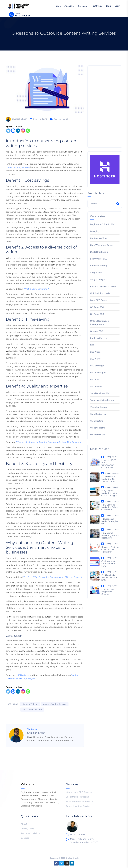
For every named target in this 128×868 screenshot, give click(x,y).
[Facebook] (13, 131)
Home (58, 6)
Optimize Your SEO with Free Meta (108, 564)
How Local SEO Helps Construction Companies (109, 464)
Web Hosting (97, 421)
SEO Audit (95, 352)
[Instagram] (23, 131)
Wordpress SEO (98, 435)
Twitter (75, 675)
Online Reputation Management (99, 323)
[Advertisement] (105, 106)
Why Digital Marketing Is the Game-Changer (109, 493)
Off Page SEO (97, 307)
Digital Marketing (99, 252)
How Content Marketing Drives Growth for (110, 507)
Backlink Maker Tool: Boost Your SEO (109, 578)
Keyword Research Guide (103, 286)
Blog (108, 6)
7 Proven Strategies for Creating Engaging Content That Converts (48, 442)
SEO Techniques (98, 373)
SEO (92, 345)
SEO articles (24, 675)
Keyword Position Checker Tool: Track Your (110, 549)
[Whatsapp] (28, 131)
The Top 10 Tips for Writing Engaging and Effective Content (53, 577)
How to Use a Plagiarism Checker (108, 592)
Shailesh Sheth (16, 119)
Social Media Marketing (102, 400)
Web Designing (98, 414)
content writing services (18, 167)
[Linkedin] (18, 131)
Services (82, 6)
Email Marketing (99, 266)
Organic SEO (97, 331)
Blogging (95, 231)
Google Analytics (99, 280)
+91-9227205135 (23, 16)
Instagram (31, 678)
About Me (69, 6)
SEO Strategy (97, 366)
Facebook (20, 678)
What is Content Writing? (36, 289)
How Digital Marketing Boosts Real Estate (110, 535)
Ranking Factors (98, 338)
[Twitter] (8, 131)
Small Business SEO (100, 393)
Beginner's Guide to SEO (103, 224)
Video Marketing (99, 407)
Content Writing (62, 119)
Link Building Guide (100, 293)
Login (117, 6)
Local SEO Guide (98, 300)
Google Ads (96, 273)
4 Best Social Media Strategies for (110, 521)
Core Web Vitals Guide (101, 245)
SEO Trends (96, 386)
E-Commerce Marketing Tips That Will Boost (109, 479)
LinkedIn (10, 678)
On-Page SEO (97, 314)
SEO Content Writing (32, 709)
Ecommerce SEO (99, 259)
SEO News (95, 359)
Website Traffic (98, 428)
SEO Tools (97, 6)
